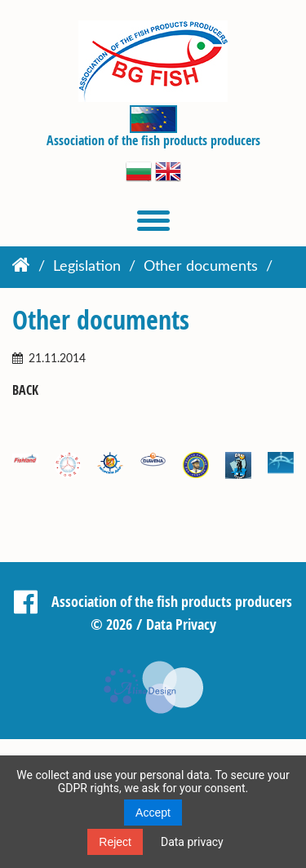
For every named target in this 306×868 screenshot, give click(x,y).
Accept (153, 813)
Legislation (87, 267)
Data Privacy (181, 624)
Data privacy (192, 842)
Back (25, 390)
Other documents (201, 267)
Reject (115, 842)
